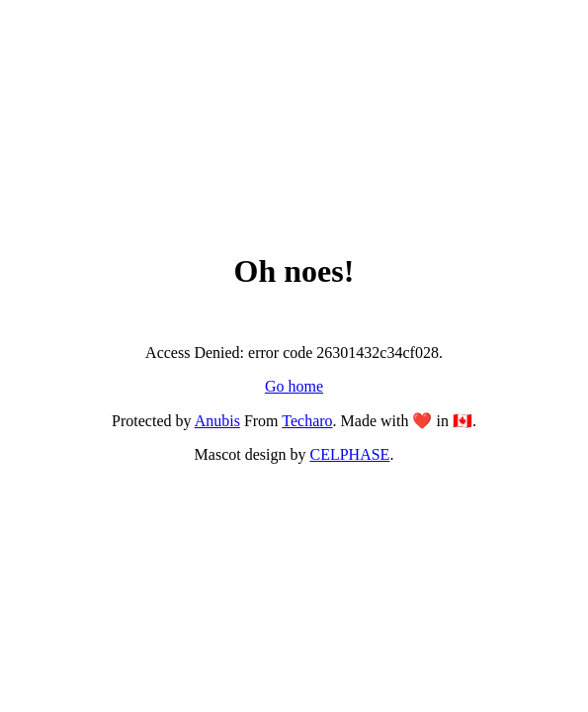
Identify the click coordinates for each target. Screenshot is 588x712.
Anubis (217, 421)
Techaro (307, 421)
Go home (294, 386)
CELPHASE (349, 454)
